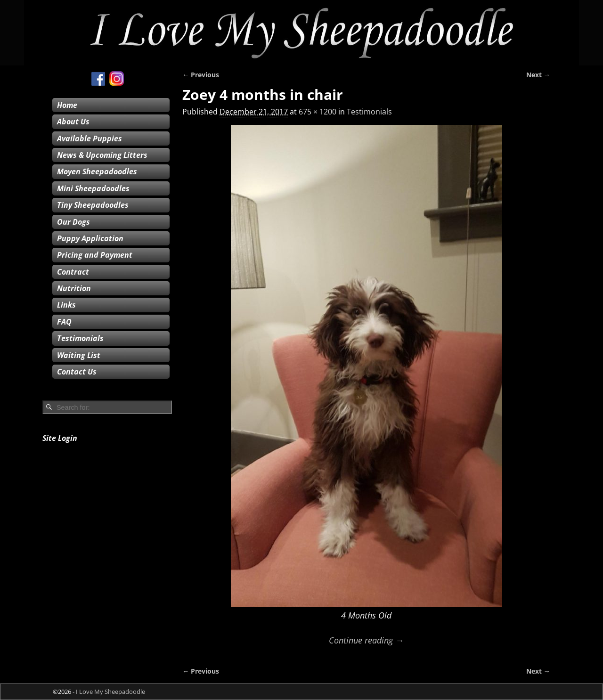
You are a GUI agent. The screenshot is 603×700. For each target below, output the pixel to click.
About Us (73, 122)
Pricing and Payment (95, 255)
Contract (73, 272)
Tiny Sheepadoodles (93, 205)
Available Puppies (90, 138)
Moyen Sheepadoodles (97, 171)
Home (67, 105)
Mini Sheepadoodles (93, 188)
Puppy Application (90, 238)
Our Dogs (73, 222)
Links (66, 305)
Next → (538, 75)
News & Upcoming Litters (102, 155)
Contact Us (77, 372)
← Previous (201, 75)
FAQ (64, 322)
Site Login (60, 438)
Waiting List (79, 355)
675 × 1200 (318, 112)
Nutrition (74, 288)
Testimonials (369, 112)
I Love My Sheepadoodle (110, 692)
